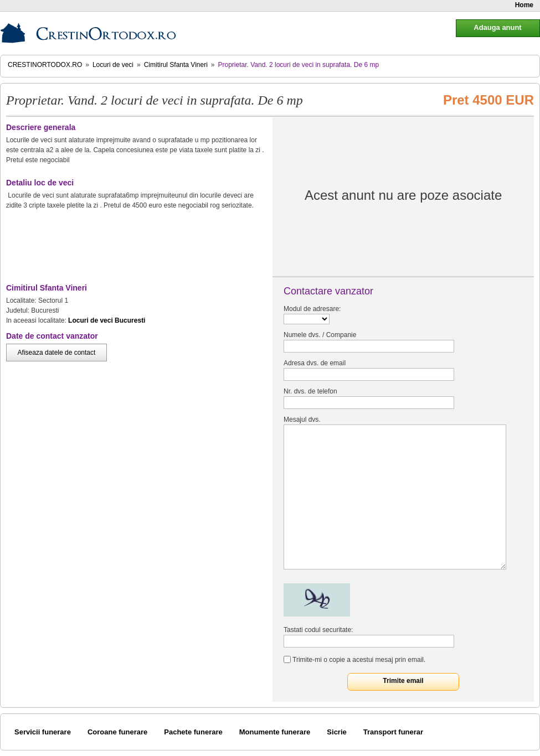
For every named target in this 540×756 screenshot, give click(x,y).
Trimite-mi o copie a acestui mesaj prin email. (359, 660)
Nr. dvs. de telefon (310, 391)
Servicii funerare (43, 732)
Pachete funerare (193, 732)
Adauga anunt (497, 27)
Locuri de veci (113, 65)
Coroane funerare (117, 732)
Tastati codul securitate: (318, 630)
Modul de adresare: (312, 309)
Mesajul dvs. (302, 420)
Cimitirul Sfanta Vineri (176, 65)
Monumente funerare (275, 732)
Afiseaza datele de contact (57, 353)
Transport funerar (393, 732)
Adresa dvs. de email (315, 363)
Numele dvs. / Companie (320, 335)
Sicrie (336, 732)
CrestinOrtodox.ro (45, 65)
